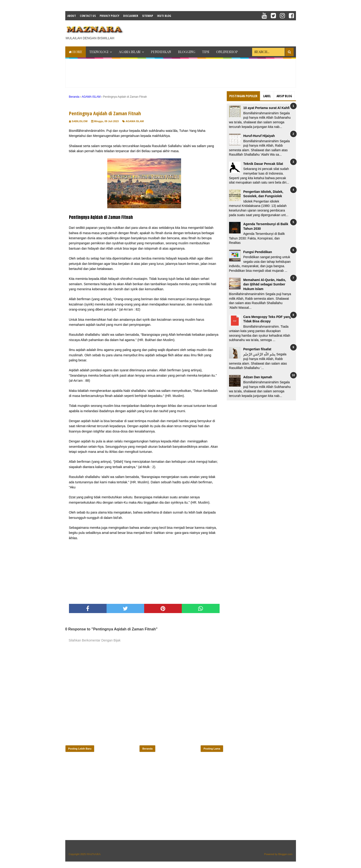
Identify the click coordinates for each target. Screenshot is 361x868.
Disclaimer (131, 16)
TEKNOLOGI (99, 52)
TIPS (206, 52)
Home (76, 52)
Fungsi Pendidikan (258, 252)
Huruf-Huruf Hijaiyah (259, 136)
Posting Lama (212, 749)
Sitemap (148, 16)
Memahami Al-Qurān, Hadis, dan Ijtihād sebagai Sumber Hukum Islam (265, 284)
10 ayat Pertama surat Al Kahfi (267, 108)
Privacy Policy (109, 16)
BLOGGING (187, 52)
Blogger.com (285, 854)
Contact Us (88, 16)
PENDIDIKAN (161, 52)
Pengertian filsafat (257, 349)
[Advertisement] (212, 32)
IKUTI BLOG (164, 16)
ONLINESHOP (227, 52)
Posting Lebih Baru (80, 749)
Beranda (147, 749)
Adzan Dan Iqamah (258, 377)
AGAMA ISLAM (130, 52)
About (72, 16)
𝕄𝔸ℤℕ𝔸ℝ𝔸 (94, 854)
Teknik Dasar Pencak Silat (263, 164)
